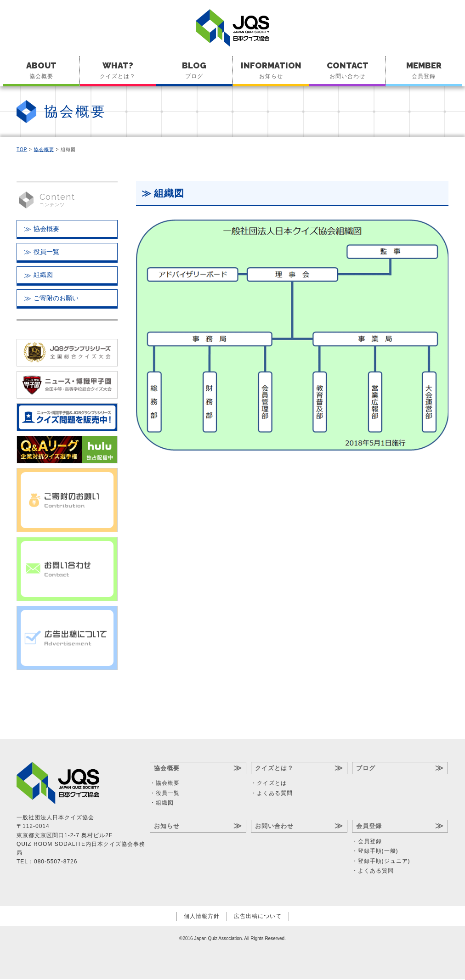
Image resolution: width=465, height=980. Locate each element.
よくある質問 (275, 794)
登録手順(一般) (378, 852)
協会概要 (41, 70)
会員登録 (424, 70)
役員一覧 (46, 252)
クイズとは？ (118, 70)
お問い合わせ (347, 70)
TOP (22, 149)
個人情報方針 (202, 918)
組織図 (43, 276)
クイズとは (272, 784)
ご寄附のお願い (56, 299)
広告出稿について (258, 918)
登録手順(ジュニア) (384, 862)
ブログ (194, 70)
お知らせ (271, 70)
